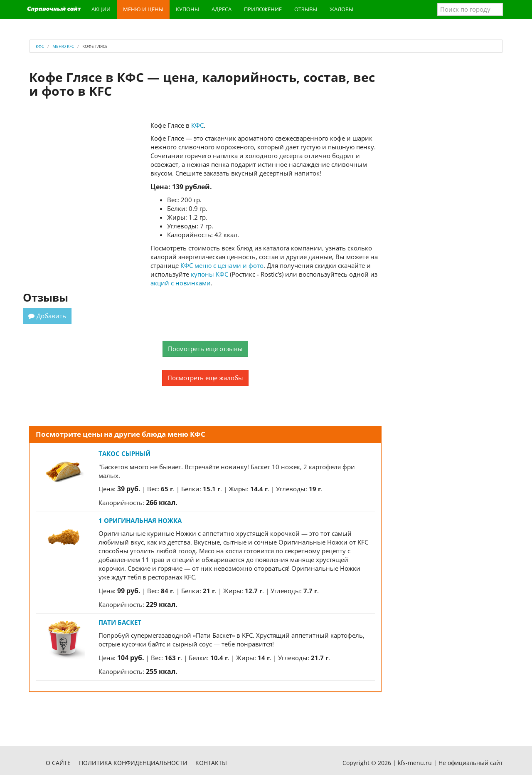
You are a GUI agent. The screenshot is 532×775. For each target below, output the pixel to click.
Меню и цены (143, 9)
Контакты (211, 763)
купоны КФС (209, 274)
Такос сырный (124, 453)
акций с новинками (181, 283)
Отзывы (306, 9)
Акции (101, 9)
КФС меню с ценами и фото (222, 265)
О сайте (58, 763)
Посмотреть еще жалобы (205, 378)
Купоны (187, 9)
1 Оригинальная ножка (140, 520)
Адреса (222, 9)
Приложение (263, 9)
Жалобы (341, 9)
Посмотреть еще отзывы (205, 349)
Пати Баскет (120, 622)
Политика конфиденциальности (133, 763)
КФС (197, 125)
